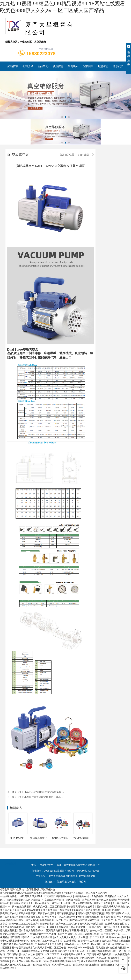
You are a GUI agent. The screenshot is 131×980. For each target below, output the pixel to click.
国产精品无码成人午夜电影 (111, 907)
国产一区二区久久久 (67, 924)
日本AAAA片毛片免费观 (77, 944)
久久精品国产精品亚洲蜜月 (71, 927)
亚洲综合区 (107, 965)
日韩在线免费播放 (22, 907)
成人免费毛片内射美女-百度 (27, 961)
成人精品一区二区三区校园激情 (50, 907)
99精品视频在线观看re (73, 954)
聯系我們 (118, 66)
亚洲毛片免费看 (55, 930)
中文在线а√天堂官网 (53, 900)
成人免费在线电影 (83, 903)
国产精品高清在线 (21, 948)
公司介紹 (28, 66)
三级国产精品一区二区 (99, 927)
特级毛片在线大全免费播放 (89, 896)
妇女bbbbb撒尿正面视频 (86, 965)
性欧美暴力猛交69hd (31, 896)
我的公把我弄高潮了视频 (91, 913)
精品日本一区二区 (101, 944)
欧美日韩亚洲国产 (112, 910)
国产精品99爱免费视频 (99, 954)
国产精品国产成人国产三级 (85, 920)
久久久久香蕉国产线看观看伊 (56, 910)
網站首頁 (13, 66)
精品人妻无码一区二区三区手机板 (53, 903)
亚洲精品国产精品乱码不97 (15, 937)
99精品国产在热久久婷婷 (87, 910)
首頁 (80, 155)
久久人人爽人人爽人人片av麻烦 (71, 937)
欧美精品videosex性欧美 (81, 948)
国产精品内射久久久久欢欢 (21, 954)
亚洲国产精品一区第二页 (93, 958)
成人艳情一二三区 (62, 965)
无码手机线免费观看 (89, 917)
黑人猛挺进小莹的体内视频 (111, 948)
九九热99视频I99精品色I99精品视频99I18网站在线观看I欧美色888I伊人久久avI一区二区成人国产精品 (54, 893)
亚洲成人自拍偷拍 (115, 924)
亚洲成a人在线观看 (117, 937)
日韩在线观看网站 (100, 951)
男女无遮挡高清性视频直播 (95, 961)
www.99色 (34, 910)
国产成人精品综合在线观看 (19, 944)
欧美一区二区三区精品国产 (24, 924)
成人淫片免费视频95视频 (37, 965)
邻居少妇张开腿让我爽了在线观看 (37, 913)
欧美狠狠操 (107, 917)
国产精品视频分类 (66, 913)
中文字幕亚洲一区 (74, 930)
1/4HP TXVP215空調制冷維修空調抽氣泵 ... (41, 792)
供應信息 (58, 66)
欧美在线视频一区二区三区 (54, 920)
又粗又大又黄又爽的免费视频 (63, 958)
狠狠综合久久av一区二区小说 (47, 941)
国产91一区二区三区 (49, 954)
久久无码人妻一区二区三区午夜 (50, 948)
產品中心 (43, 66)
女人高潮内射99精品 (15, 934)
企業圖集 (88, 66)
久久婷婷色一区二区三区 (99, 930)
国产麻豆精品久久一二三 (114, 934)
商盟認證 (103, 66)
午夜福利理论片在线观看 (82, 907)
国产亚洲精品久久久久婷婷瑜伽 (24, 900)
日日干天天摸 (97, 937)
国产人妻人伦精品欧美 (92, 924)
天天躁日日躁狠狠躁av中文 (58, 896)
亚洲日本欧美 (73, 900)
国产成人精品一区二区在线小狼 (59, 917)
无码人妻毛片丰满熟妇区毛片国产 (61, 961)
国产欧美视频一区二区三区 (31, 958)
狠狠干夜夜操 (47, 924)
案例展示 (73, 66)
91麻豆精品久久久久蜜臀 (49, 944)
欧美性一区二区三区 (89, 941)
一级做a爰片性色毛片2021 (42, 934)
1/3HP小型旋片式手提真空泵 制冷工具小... (40, 797)
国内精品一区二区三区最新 (40, 927)
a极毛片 (62, 934)
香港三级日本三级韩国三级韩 (84, 934)
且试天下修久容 (103, 903)
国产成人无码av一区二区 (96, 900)
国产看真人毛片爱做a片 (32, 930)
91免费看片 (70, 941)
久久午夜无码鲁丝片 (42, 937)
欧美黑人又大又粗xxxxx (43, 951)
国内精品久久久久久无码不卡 (74, 951)
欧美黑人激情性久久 (23, 903)
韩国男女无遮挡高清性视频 (26, 917)
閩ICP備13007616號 (88, 871)
